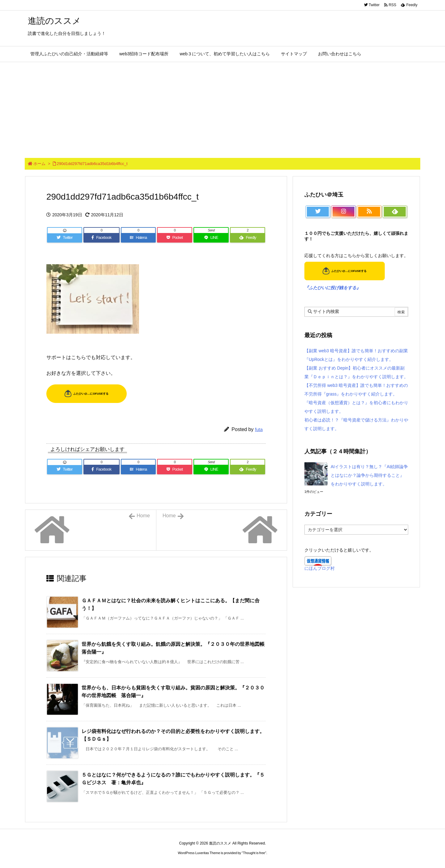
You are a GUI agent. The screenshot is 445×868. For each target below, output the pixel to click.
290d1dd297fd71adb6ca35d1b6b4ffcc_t (92, 164)
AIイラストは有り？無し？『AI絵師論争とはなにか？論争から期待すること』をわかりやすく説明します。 (369, 475)
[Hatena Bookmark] (138, 238)
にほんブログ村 (320, 568)
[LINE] (211, 238)
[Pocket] (175, 238)
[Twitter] (65, 238)
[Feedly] (248, 238)
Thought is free (254, 853)
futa (259, 429)
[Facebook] (102, 238)
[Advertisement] (222, 108)
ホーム (39, 164)
